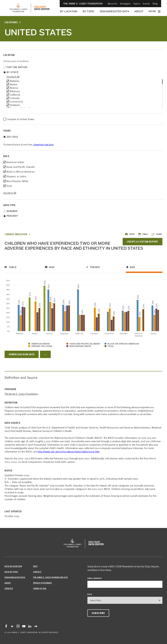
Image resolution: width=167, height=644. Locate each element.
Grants (146, 4)
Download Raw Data (22, 354)
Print (130, 234)
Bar (133, 267)
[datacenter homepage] (42, 8)
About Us (112, 4)
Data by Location (13, 566)
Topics (137, 4)
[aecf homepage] (18, 8)
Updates (9, 588)
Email (143, 234)
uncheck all (13, 77)
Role (90, 594)
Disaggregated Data (114, 11)
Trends (95, 267)
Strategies (125, 4)
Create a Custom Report (143, 242)
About (139, 11)
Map (52, 267)
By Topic (89, 11)
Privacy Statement (43, 583)
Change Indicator (16, 234)
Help (35, 566)
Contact (37, 572)
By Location (69, 11)
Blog (155, 4)
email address (95, 578)
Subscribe (98, 613)
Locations (11, 22)
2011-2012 (12, 137)
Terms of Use (40, 588)
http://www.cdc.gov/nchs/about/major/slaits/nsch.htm (68, 452)
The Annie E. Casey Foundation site (50, 577)
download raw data (43, 145)
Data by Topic (11, 572)
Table (13, 267)
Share (157, 234)
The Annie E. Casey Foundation (83, 4)
